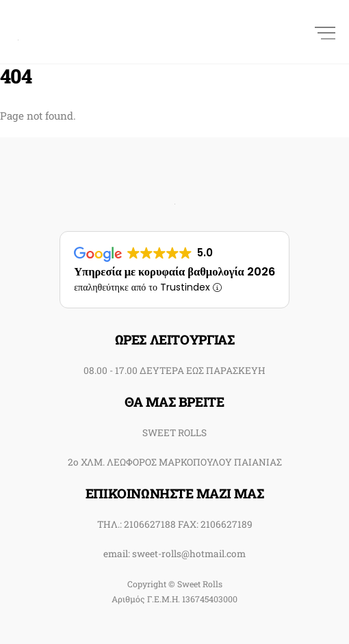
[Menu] (325, 32)
